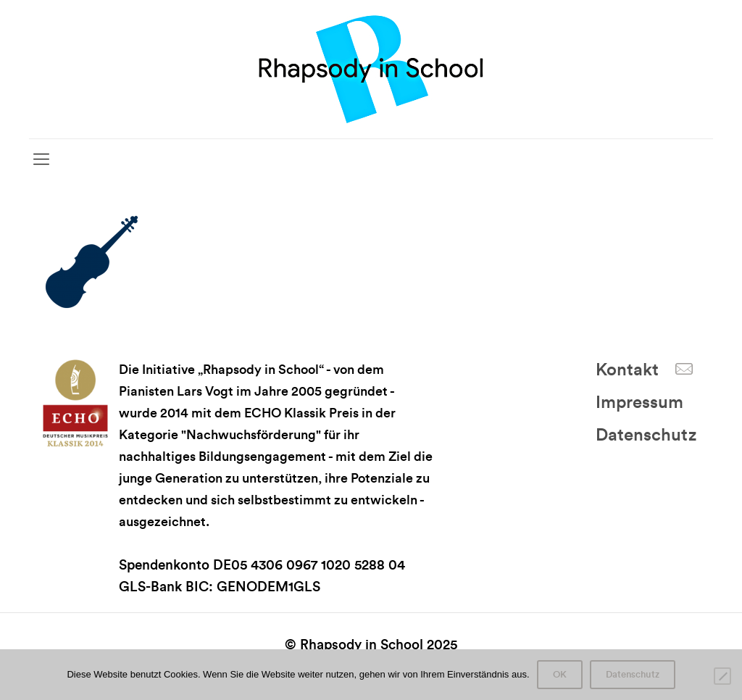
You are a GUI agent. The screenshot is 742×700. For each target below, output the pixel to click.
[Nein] (722, 676)
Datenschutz (646, 436)
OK (560, 675)
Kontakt (627, 370)
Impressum (639, 403)
